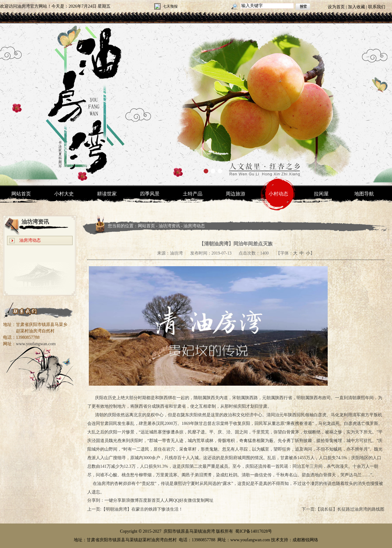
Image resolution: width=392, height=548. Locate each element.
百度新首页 (149, 500)
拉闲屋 (321, 194)
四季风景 (150, 194)
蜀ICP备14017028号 (254, 531)
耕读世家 (107, 194)
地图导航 (364, 194)
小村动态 (278, 194)
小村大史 (64, 194)
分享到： (96, 500)
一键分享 (113, 500)
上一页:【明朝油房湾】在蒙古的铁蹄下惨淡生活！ (135, 509)
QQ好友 (180, 500)
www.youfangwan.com (36, 344)
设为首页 (336, 7)
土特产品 (193, 194)
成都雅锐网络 (305, 540)
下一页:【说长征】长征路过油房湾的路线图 (343, 509)
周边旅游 (236, 194)
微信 (192, 500)
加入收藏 (356, 7)
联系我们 (377, 7)
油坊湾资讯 (169, 226)
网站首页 (21, 194)
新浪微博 (130, 500)
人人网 (167, 500)
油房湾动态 (30, 240)
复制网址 (205, 500)
